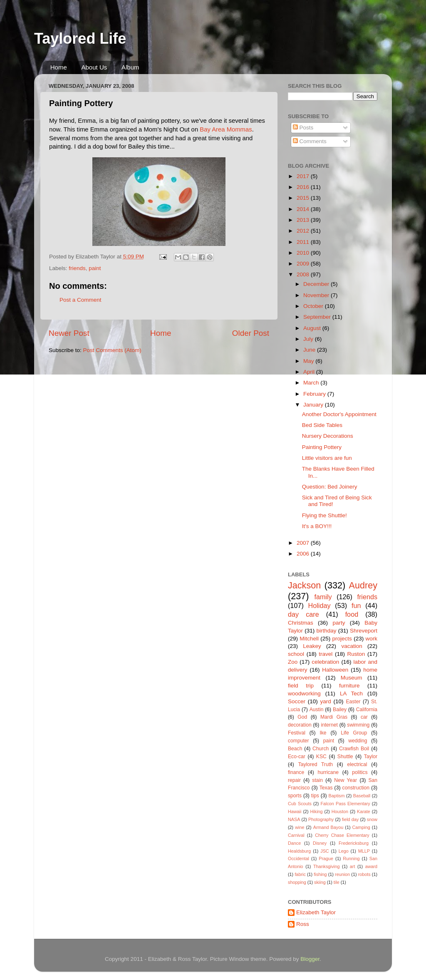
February (315, 394)
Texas (326, 788)
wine (300, 827)
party (339, 623)
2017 (304, 176)
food (352, 614)
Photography (321, 819)
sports (295, 796)
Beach (295, 749)
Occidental (298, 858)
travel (326, 654)
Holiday (319, 605)
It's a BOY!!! (317, 526)
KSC (321, 757)
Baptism (336, 796)
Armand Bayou (328, 827)
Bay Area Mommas (226, 129)
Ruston (356, 654)
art (353, 866)
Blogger (310, 959)
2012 (304, 231)
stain (317, 780)
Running (351, 858)
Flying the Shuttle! (324, 515)
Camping (361, 827)
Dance (294, 843)
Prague (326, 858)
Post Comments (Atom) (112, 350)
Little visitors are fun (327, 458)
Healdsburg (299, 851)
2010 (304, 253)
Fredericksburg (354, 843)
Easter (353, 702)
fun (356, 605)
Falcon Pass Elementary (345, 804)
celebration (325, 662)
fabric (300, 874)
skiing (320, 882)
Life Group (354, 733)
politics (360, 772)
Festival (297, 733)
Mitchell (309, 639)
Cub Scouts (300, 804)
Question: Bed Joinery (330, 487)
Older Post (251, 333)
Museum (352, 678)
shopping (297, 882)
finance (296, 772)
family (323, 597)
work (371, 639)
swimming (358, 725)
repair (294, 780)
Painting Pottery (322, 447)
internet (329, 725)
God (302, 717)
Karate (364, 811)
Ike (323, 733)
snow (372, 819)
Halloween (335, 670)
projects (342, 639)
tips (315, 796)
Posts (303, 128)
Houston (340, 811)
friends (77, 268)
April (310, 372)
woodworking (304, 693)
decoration (300, 725)
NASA (294, 819)
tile (337, 882)
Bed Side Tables (322, 425)
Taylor (371, 757)
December (317, 284)
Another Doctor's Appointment (339, 414)
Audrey (363, 585)
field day (350, 819)
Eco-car (297, 757)
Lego (344, 851)
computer (298, 741)
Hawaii (295, 811)
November (317, 295)
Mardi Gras (334, 717)
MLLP (364, 851)
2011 (304, 242)
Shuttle (345, 757)
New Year (346, 780)
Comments (310, 141)
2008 (304, 274)
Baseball (362, 796)
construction (356, 788)
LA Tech (351, 693)
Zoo (293, 662)
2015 (304, 198)
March (312, 383)
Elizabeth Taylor (316, 912)
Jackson (304, 585)
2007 (304, 543)
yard (326, 701)
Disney (320, 843)
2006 (304, 554)
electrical (357, 764)
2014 (304, 209)
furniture (349, 686)
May (309, 361)
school (296, 654)
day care (303, 614)
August (313, 328)
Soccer (297, 701)
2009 (304, 264)
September (318, 317)
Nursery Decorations (328, 436)
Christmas (301, 623)
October (314, 306)
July (309, 339)
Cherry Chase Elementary (342, 835)
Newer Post (69, 333)
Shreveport (364, 631)
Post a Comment (80, 300)
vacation (352, 646)
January (314, 405)
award (371, 866)
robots (364, 874)
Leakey (312, 646)
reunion (342, 874)
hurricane (328, 772)
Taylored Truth (316, 764)
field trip (301, 686)
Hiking (317, 811)
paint (95, 268)
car (364, 717)
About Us (94, 67)
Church (321, 749)
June (310, 350)
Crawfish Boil (354, 749)
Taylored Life (80, 38)
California (367, 710)
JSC (324, 851)
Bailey (340, 710)
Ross (303, 924)
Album (130, 67)
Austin (317, 710)
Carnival (296, 835)
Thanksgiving (327, 866)
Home (59, 67)
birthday (326, 631)
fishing (320, 874)
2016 (304, 187)
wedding (358, 741)
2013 (304, 220)
